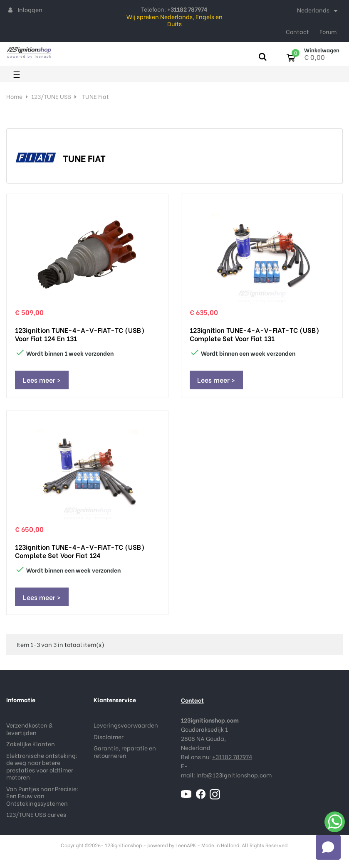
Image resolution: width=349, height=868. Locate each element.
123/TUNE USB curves (36, 817)
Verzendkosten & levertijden (29, 732)
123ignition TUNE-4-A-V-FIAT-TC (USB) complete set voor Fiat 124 (80, 553)
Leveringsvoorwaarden (126, 728)
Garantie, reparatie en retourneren (125, 754)
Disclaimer (109, 739)
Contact (297, 31)
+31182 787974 (232, 759)
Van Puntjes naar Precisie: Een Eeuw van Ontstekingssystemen (42, 798)
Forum (328, 31)
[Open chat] (328, 847)
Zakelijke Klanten (31, 746)
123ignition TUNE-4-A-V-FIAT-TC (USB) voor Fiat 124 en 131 (80, 334)
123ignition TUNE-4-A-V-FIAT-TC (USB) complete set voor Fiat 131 (254, 334)
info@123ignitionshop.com (234, 778)
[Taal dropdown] (319, 11)
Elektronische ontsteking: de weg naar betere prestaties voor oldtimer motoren (42, 769)
